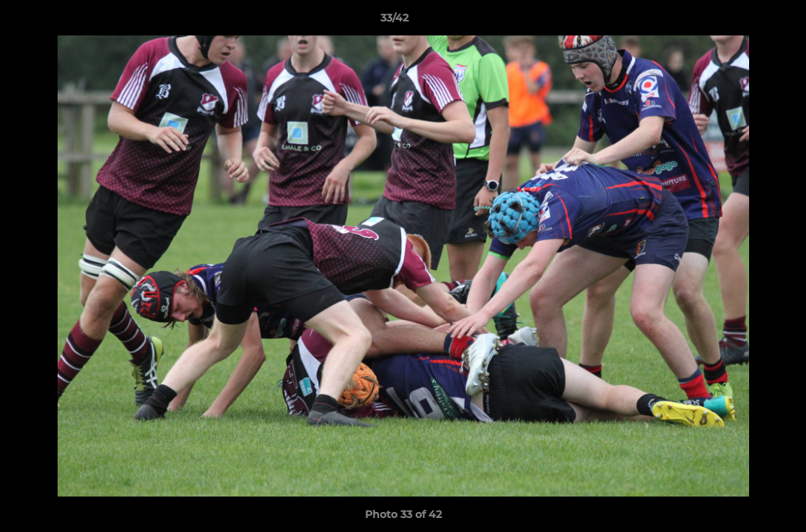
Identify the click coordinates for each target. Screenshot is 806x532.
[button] (744, 21)
